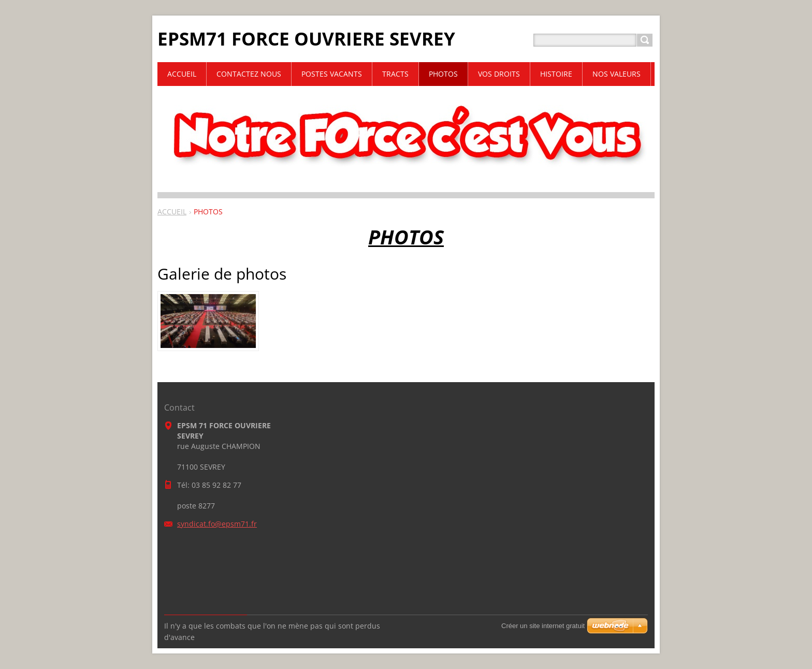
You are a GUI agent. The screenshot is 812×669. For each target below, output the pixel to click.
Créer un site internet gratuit (543, 626)
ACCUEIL (172, 212)
